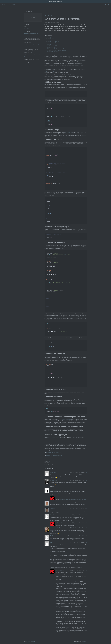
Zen (51, 489)
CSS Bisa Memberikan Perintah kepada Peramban (57, 49)
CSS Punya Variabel (51, 37)
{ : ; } (54, 237)
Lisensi (14, 5)
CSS (49, 461)
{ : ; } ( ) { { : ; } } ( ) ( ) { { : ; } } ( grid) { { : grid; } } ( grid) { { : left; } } (59, 169)
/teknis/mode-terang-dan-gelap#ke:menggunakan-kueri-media (73, 499)
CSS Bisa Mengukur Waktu (52, 46)
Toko (19, 5)
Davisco (67, 12)
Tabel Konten (48, 35)
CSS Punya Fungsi (51, 38)
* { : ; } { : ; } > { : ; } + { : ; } (54, 211)
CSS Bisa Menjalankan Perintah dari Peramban (56, 50)
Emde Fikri (53, 515)
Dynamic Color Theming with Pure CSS (54, 455)
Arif (51, 542)
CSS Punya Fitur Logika (52, 40)
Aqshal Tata (53, 472)
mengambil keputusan (56, 71)
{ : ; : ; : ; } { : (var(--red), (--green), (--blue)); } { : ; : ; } (59, 116)
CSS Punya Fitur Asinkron (52, 43)
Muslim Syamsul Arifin (55, 528)
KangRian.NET (53, 480)
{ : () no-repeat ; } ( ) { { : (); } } (59, 329)
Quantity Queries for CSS (51, 454)
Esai (52, 15)
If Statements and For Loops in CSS (54, 452)
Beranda (4, 5)
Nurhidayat (53, 502)
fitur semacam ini (68, 132)
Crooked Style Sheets (51, 457)
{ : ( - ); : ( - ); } (53, 411)
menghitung (47, 71)
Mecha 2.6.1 (84, 641)
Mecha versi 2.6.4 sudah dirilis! (55, 1)
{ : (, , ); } (52, 94)
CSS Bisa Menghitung (51, 47)
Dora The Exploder (32, 641)
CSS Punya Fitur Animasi (52, 44)
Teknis (26, 29)
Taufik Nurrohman (54, 460)
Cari (9, 5)
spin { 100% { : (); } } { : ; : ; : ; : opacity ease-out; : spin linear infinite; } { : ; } (55, 375)
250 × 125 (33, 17)
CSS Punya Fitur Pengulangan (53, 41)
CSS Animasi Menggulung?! (52, 52)
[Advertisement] (33, 87)
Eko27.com (53, 536)
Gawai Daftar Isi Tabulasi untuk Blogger (33, 45)
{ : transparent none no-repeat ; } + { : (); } (58, 345)
